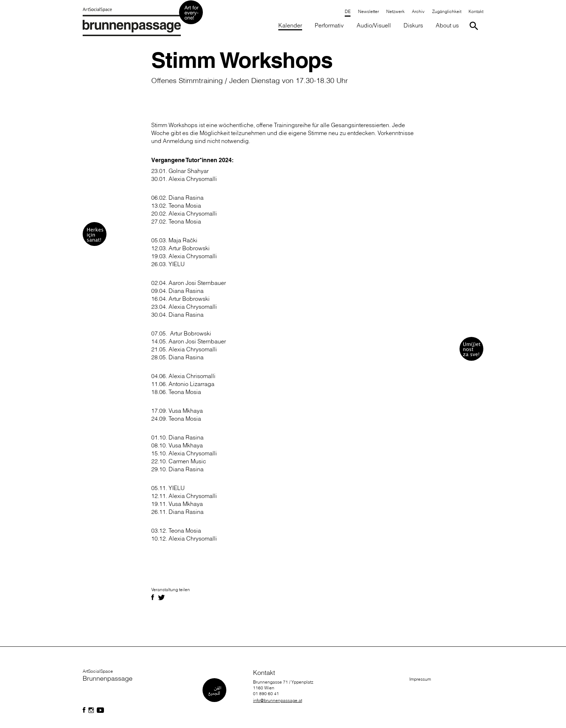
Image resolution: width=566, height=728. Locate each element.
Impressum (420, 679)
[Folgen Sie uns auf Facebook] (84, 710)
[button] (329, 26)
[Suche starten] (475, 26)
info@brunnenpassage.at (278, 700)
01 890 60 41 (266, 694)
